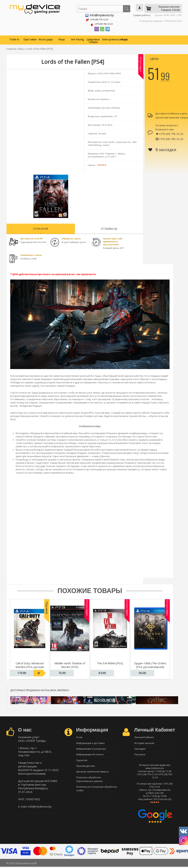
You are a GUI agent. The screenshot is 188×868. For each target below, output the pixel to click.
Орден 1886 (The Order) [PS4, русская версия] (150, 664)
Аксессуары (46, 38)
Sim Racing (77, 38)
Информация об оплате (90, 756)
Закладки (140, 749)
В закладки (162, 149)
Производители (86, 768)
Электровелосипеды (109, 38)
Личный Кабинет (144, 736)
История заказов (144, 743)
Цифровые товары (93, 40)
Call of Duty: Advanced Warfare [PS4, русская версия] (30, 666)
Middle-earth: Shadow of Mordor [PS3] (70, 664)
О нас (125, 38)
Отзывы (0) (109, 227)
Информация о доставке (90, 743)
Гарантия (82, 762)
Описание (41, 227)
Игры (61, 38)
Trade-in (14, 38)
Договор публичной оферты (93, 775)
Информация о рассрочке (91, 749)
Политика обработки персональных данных (90, 783)
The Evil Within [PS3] (110, 662)
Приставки (30, 38)
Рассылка (140, 756)
